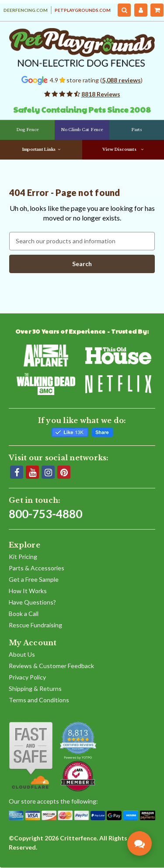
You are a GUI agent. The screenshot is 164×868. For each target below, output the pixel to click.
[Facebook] (17, 472)
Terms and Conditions (39, 700)
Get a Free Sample (34, 579)
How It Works (28, 591)
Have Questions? (32, 602)
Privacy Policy (27, 677)
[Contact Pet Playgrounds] (140, 843)
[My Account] (141, 10)
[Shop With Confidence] (31, 755)
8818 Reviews (101, 94)
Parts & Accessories (37, 568)
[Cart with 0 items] (157, 10)
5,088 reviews (121, 80)
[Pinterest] (64, 472)
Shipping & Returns (35, 688)
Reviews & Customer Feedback (51, 666)
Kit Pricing (23, 557)
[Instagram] (48, 472)
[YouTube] (32, 472)
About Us (22, 654)
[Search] (124, 10)
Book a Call (24, 614)
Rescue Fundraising (35, 625)
